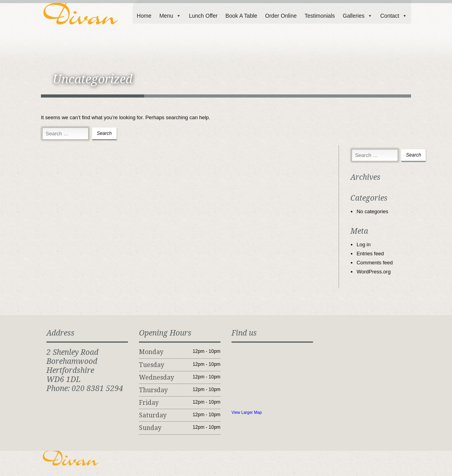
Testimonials (320, 16)
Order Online (281, 16)
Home (144, 16)
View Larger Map (247, 412)
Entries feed (370, 254)
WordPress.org (374, 272)
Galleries (358, 16)
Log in (364, 244)
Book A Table (242, 16)
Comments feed (375, 263)
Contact (394, 16)
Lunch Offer (203, 16)
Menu (170, 16)
